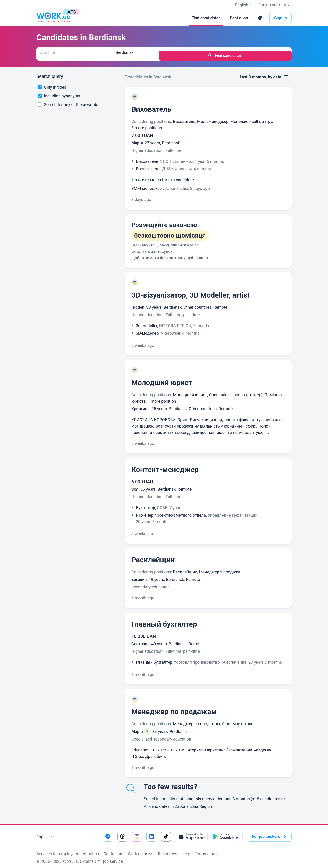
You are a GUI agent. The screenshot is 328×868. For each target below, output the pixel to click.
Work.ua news (141, 850)
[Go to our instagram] (137, 833)
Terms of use (207, 850)
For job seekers (275, 5)
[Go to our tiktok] (166, 833)
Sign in (281, 18)
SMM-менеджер (147, 185)
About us (91, 850)
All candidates (181, 803)
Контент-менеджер (165, 466)
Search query (50, 73)
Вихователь (151, 106)
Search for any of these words (68, 101)
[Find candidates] (206, 18)
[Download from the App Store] (192, 833)
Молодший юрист (162, 379)
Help (186, 850)
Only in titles (52, 84)
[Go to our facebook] (108, 833)
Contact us (113, 850)
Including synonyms (59, 92)
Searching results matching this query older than (215, 795)
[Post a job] (239, 18)
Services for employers (57, 850)
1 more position (162, 398)
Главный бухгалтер (164, 621)
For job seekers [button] (270, 833)
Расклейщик (153, 556)
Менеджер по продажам (174, 708)
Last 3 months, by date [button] (264, 74)
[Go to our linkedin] (151, 833)
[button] (260, 18)
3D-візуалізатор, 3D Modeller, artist (191, 292)
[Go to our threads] (122, 833)
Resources (167, 850)
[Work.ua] (54, 18)
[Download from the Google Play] (227, 833)
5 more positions (147, 124)
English (46, 833)
